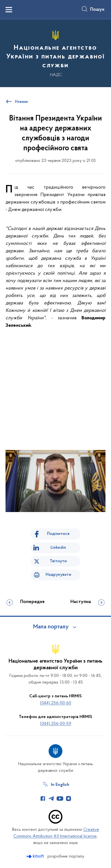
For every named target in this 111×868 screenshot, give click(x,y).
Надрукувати (58, 575)
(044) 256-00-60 (56, 703)
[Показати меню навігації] (9, 10)
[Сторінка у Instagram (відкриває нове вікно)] (68, 799)
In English (60, 785)
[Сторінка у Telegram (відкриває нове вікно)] (51, 799)
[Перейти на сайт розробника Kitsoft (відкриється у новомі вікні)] (36, 856)
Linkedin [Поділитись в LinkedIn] (58, 548)
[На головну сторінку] (56, 52)
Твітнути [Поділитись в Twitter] (58, 561)
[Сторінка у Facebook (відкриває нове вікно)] (43, 799)
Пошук (97, 10)
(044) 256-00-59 (56, 724)
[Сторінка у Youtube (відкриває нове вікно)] (60, 799)
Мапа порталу (51, 627)
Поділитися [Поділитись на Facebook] (58, 534)
